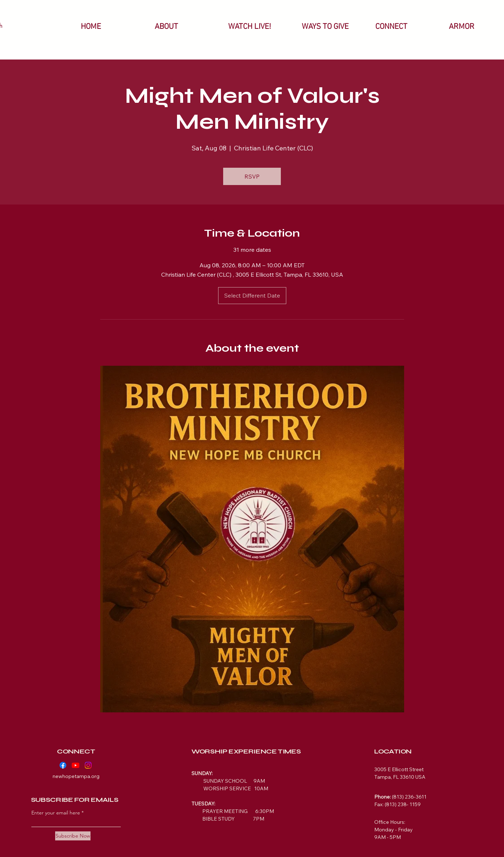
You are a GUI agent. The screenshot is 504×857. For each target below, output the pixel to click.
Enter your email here (56, 813)
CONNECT (76, 751)
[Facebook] (63, 765)
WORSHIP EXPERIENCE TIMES (246, 751)
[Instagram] (88, 765)
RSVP (252, 176)
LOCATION (393, 751)
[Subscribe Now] (73, 836)
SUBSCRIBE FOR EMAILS (75, 800)
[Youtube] (76, 765)
